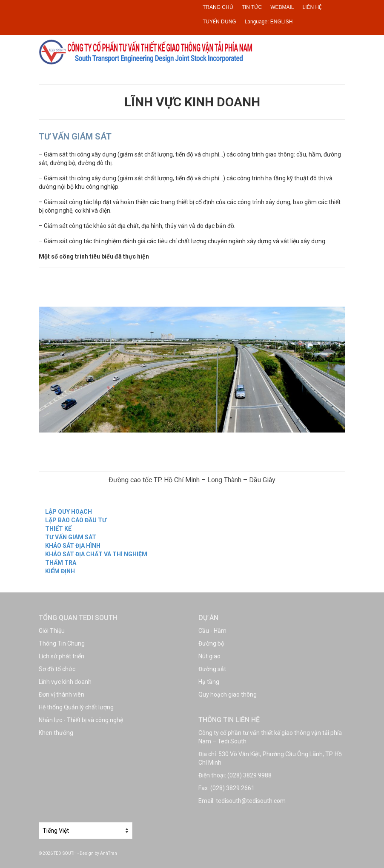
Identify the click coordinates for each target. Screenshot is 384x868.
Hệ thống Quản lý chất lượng (76, 707)
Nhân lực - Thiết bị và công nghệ (81, 720)
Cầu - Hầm (212, 631)
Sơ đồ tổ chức (57, 669)
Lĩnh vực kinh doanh (65, 682)
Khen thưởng (56, 733)
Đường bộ (211, 643)
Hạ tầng (209, 682)
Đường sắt (212, 669)
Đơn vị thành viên (62, 694)
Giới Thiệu (52, 631)
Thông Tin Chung (62, 643)
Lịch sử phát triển (62, 656)
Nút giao (209, 656)
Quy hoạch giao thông (228, 694)
